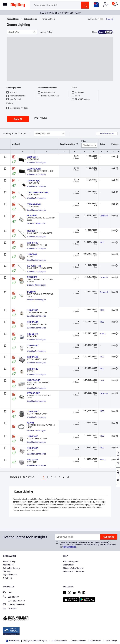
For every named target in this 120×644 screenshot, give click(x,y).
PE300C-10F (34, 393)
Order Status (68, 565)
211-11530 (33, 310)
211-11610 (33, 357)
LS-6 (102, 380)
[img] (18, 6)
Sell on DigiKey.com (11, 568)
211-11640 (33, 412)
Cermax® (104, 216)
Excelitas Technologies (37, 163)
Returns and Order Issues (74, 571)
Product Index (13, 19)
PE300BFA (32, 215)
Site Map (7, 571)
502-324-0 (32, 334)
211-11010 (33, 436)
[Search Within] (20, 32)
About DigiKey (9, 562)
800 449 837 (11, 597)
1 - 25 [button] (15, 134)
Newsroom (8, 578)
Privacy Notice (70, 547)
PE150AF (32, 292)
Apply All (18, 119)
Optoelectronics (30, 19)
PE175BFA (32, 277)
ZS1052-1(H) (34, 181)
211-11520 (33, 369)
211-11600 (33, 322)
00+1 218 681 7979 (14, 601)
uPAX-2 (103, 460)
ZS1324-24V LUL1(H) (38, 192)
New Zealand (13, 641)
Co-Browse (10, 609)
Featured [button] (43, 134)
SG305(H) (32, 231)
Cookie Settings (111, 641)
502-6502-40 (34, 380)
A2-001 (30, 423)
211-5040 (32, 254)
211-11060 (33, 448)
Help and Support (71, 562)
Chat (8, 593)
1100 (102, 242)
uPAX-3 (103, 334)
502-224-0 (32, 460)
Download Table (107, 134)
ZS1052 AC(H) (34, 169)
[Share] (109, 19)
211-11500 (33, 243)
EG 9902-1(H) (34, 266)
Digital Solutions (10, 575)
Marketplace (8, 565)
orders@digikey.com (14, 605)
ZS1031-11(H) (34, 204)
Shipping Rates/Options (73, 568)
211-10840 (33, 345)
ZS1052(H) (33, 157)
